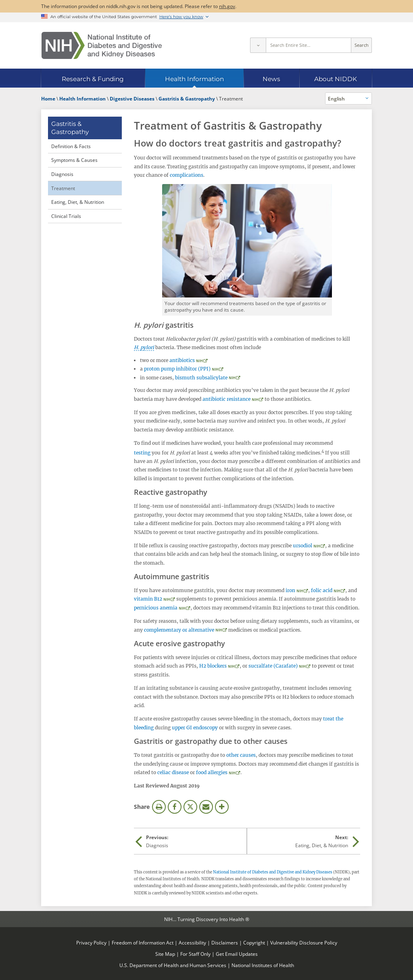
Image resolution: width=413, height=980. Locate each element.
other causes (241, 755)
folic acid (322, 590)
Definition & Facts (71, 146)
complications (187, 175)
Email (206, 807)
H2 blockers (213, 666)
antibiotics (182, 360)
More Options (222, 807)
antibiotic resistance (226, 399)
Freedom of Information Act (143, 942)
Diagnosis (62, 174)
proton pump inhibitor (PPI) (177, 369)
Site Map (165, 954)
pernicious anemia (156, 608)
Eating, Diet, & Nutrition (78, 202)
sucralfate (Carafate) (273, 666)
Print (159, 807)
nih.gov (227, 6)
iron (290, 590)
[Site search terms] (309, 45)
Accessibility (192, 942)
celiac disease (173, 772)
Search (362, 45)
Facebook (175, 807)
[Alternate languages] (349, 98)
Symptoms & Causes (74, 160)
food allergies (212, 772)
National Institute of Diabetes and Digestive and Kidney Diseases (273, 872)
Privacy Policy (91, 942)
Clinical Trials (66, 216)
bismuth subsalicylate (201, 378)
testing (142, 453)
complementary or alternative (179, 630)
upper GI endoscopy (195, 728)
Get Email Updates (237, 954)
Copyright (254, 942)
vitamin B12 (148, 599)
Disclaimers (225, 942)
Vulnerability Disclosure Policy (304, 942)
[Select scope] (258, 45)
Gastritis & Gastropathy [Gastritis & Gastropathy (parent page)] (70, 128)
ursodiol (302, 545)
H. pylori (144, 347)
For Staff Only (195, 954)
